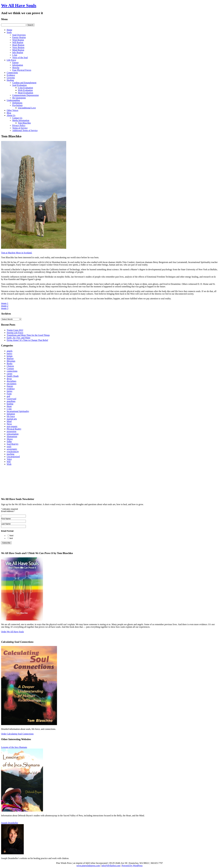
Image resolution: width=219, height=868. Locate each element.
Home (9, 30)
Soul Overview (19, 35)
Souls (9, 32)
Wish (9, 464)
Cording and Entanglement (24, 83)
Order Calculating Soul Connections (17, 734)
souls (9, 447)
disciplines (11, 381)
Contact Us (17, 118)
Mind (9, 421)
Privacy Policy (19, 125)
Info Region (18, 52)
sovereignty (12, 449)
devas (9, 379)
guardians (11, 401)
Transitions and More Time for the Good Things (28, 335)
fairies (9, 391)
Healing (10, 80)
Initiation (11, 414)
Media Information (21, 120)
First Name (6, 519)
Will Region (18, 42)
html (11, 536)
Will (9, 462)
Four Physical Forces (22, 70)
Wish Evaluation (25, 90)
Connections (12, 73)
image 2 (5, 306)
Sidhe (9, 441)
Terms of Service (20, 128)
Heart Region (18, 45)
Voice (9, 459)
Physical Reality (14, 429)
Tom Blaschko (24, 123)
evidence (11, 389)
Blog (9, 113)
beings (10, 356)
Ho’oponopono (19, 98)
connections (12, 371)
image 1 (5, 303)
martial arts (12, 419)
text (11, 538)
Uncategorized (13, 457)
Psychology (18, 105)
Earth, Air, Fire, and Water (19, 338)
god (8, 396)
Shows (10, 439)
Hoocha (16, 68)
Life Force (11, 60)
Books (10, 364)
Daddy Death (13, 376)
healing (10, 404)
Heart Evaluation (25, 93)
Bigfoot (10, 358)
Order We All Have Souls (13, 632)
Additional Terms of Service (25, 130)
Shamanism (12, 436)
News (9, 424)
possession (11, 431)
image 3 (5, 308)
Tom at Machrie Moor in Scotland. (17, 253)
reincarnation (13, 434)
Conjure (10, 369)
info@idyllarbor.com (111, 866)
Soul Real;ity (13, 444)
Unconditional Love (27, 108)
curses (9, 374)
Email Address (8, 511)
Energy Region (19, 37)
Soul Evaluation (19, 85)
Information (18, 65)
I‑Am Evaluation (25, 88)
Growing (11, 78)
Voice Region (18, 47)
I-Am (15, 55)
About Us (11, 115)
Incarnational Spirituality (18, 411)
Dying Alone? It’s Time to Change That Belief (27, 340)
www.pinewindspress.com (88, 866)
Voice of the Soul (20, 57)
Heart (9, 406)
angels (10, 351)
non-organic (12, 426)
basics (9, 353)
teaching (10, 454)
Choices (10, 366)
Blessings (11, 361)
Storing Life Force (15, 333)
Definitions (17, 103)
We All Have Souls (19, 5)
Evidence (11, 75)
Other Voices (13, 110)
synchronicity (13, 452)
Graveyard (11, 399)
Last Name (6, 524)
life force (11, 416)
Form (9, 394)
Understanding (13, 100)
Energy (16, 63)
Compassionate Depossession (25, 95)
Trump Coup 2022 (15, 330)
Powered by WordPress (132, 866)
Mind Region (18, 50)
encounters (12, 384)
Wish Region (18, 40)
